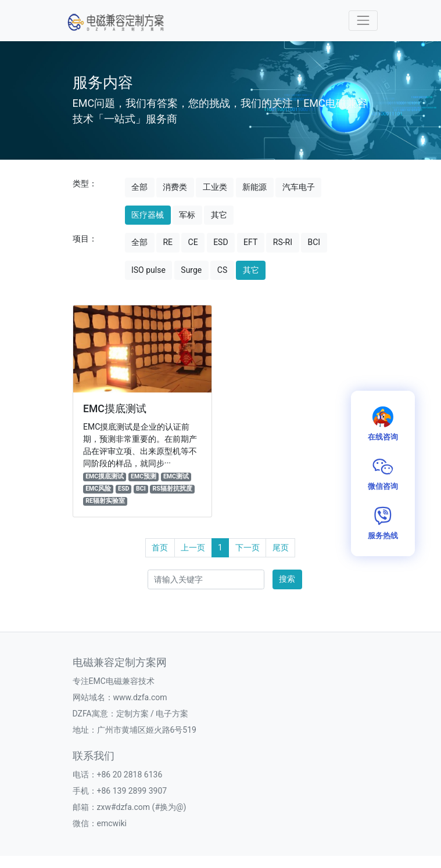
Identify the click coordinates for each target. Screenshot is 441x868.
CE (193, 242)
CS (222, 270)
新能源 (254, 187)
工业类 (215, 187)
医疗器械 (148, 215)
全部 (139, 187)
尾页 (281, 548)
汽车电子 (299, 187)
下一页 (248, 548)
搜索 (287, 579)
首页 (160, 548)
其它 (219, 215)
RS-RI (283, 242)
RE (168, 242)
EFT (250, 242)
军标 (187, 215)
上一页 (193, 548)
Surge (191, 270)
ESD (220, 242)
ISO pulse (148, 270)
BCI (314, 242)
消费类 (175, 187)
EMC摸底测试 (115, 409)
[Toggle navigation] (363, 21)
